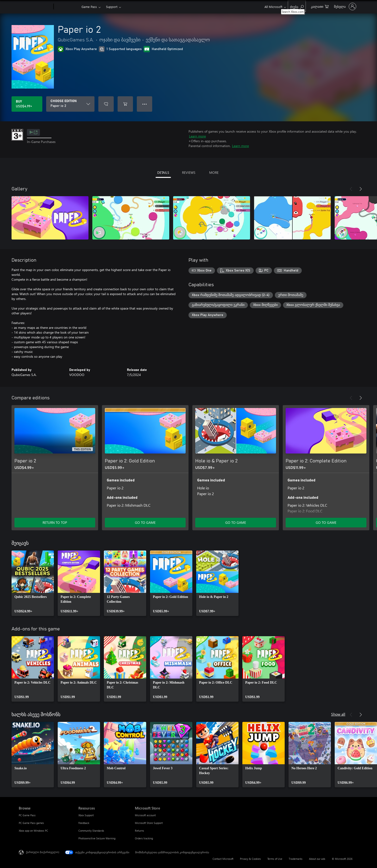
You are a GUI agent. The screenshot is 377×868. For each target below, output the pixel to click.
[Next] (361, 189)
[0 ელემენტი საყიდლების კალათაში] (320, 6)
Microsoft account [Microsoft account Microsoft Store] (145, 815)
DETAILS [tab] (163, 172)
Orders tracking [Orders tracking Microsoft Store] (144, 838)
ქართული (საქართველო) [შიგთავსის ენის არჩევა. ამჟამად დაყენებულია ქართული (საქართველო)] (43, 852)
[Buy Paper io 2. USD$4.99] (27, 104)
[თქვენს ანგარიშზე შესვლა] (345, 6)
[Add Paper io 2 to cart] (125, 104)
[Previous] (351, 189)
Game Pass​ (89, 7)
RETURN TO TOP (55, 522)
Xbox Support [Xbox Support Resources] (86, 815)
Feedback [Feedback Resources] (84, 823)
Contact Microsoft (223, 859)
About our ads (317, 859)
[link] (33, 583)
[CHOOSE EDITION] (70, 104)
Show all (338, 714)
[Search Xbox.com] (297, 6)
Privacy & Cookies (250, 859)
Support (112, 7)
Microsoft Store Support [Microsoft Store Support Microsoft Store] (149, 823)
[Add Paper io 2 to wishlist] (106, 104)
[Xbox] (67, 7)
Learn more (197, 136)
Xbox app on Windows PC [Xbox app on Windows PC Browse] (33, 831)
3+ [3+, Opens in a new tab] (33, 132)
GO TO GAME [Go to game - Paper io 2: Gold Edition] (145, 522)
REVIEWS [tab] (189, 172)
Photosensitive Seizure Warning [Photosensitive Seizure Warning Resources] (97, 838)
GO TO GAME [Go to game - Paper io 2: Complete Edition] (326, 522)
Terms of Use (275, 859)
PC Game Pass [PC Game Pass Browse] (27, 815)
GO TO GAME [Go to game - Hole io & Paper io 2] (236, 522)
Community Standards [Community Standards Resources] (91, 831)
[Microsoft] (35, 7)
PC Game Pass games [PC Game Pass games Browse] (31, 823)
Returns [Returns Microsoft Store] (139, 831)
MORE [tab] (214, 172)
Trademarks (296, 859)
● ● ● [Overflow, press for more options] (145, 104)
